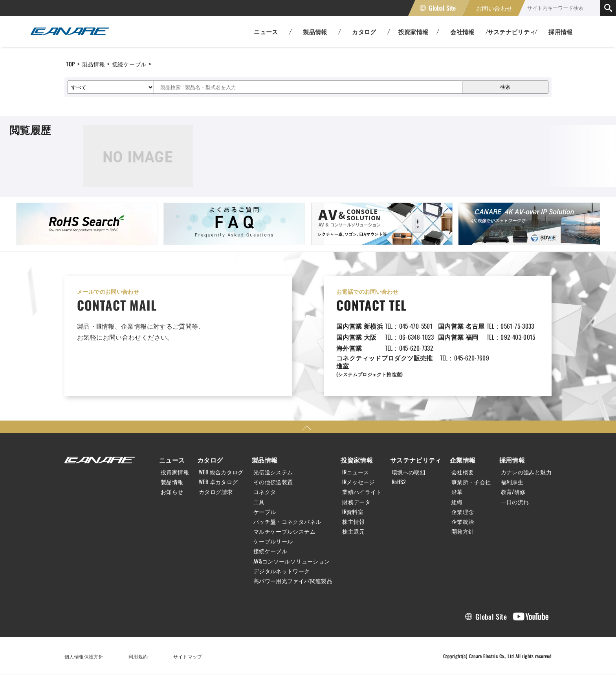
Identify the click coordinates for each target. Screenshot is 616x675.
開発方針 (463, 531)
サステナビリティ (416, 460)
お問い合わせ (494, 8)
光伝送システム (273, 472)
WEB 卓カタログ (218, 482)
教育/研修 (513, 492)
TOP (71, 64)
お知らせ (172, 492)
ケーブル (265, 512)
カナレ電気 (70, 31)
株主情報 (354, 521)
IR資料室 (353, 512)
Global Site (442, 8)
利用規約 (138, 656)
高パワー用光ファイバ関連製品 (293, 581)
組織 (457, 502)
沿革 (457, 492)
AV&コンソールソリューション (292, 561)
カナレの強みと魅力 (526, 472)
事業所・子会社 (471, 482)
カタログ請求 (216, 492)
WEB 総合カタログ (221, 472)
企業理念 (463, 512)
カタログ (210, 460)
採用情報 (561, 31)
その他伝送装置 (273, 482)
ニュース (172, 460)
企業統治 (463, 521)
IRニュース (356, 472)
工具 (259, 502)
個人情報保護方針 (84, 656)
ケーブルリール (273, 541)
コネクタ (265, 492)
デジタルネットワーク (282, 571)
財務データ (356, 502)
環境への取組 (409, 472)
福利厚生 (512, 482)
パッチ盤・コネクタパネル (287, 521)
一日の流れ (515, 502)
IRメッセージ (358, 482)
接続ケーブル (129, 64)
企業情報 (463, 460)
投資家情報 (175, 472)
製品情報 (94, 64)
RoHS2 (399, 482)
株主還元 (354, 531)
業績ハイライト (362, 492)
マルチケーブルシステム (284, 531)
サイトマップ (188, 656)
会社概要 (463, 472)
